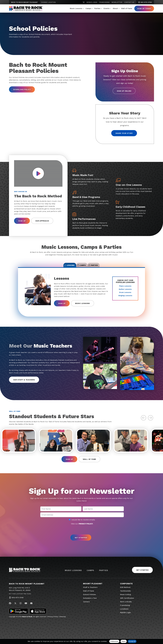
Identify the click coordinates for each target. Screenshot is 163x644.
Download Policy (22, 89)
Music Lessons (76, 8)
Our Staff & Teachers (24, 382)
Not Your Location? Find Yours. (20, 599)
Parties (97, 8)
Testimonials (125, 596)
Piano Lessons (125, 289)
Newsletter (117, 2)
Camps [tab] (82, 267)
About (115, 8)
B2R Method (125, 593)
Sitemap (63, 622)
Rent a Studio (126, 607)
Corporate (126, 589)
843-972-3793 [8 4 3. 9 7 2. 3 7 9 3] (145, 2)
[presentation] (81, 535)
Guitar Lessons (125, 292)
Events (107, 8)
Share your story (124, 133)
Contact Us (129, 2)
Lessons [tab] (60, 267)
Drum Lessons (125, 295)
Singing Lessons (125, 298)
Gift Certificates (127, 603)
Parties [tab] (103, 267)
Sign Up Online (124, 91)
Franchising (104, 2)
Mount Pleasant (93, 589)
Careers (86, 607)
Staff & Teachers (90, 593)
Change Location (48, 2)
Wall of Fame (127, 8)
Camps (88, 8)
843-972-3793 (18, 603)
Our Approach (42, 221)
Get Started (142, 575)
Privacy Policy (53, 622)
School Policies (89, 600)
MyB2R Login (92, 2)
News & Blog (126, 600)
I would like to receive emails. (82, 525)
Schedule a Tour (90, 603)
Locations (124, 614)
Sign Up (22, 221)
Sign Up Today (144, 9)
